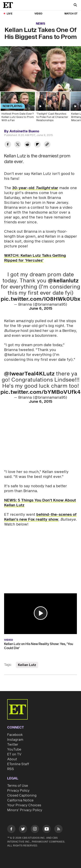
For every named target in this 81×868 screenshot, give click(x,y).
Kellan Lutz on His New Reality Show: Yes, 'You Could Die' (39, 646)
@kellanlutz (63, 281)
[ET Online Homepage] (9, 5)
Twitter (13, 745)
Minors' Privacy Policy (25, 810)
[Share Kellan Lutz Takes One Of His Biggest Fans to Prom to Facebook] (8, 145)
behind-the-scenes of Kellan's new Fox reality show (40, 517)
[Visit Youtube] (47, 830)
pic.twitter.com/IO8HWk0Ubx (40, 299)
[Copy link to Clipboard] (47, 145)
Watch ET (71, 14)
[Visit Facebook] (11, 830)
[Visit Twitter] (23, 830)
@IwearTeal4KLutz (29, 374)
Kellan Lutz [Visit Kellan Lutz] (27, 665)
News (40, 24)
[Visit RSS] (58, 830)
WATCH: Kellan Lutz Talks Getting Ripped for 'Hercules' (35, 258)
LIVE (10, 14)
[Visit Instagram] (35, 830)
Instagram (15, 740)
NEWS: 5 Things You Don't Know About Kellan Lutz (40, 503)
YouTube (14, 749)
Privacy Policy (18, 791)
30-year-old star (35, 188)
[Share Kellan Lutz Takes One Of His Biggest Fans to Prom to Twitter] (18, 145)
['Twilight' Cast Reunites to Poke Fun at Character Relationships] (52, 108)
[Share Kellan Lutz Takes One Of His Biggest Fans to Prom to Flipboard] (37, 145)
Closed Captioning (22, 796)
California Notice (20, 800)
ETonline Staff (18, 764)
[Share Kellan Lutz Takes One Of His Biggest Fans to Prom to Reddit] (27, 145)
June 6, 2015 (41, 309)
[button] (41, 613)
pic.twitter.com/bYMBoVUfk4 (40, 392)
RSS (11, 769)
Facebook (15, 735)
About (12, 759)
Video (38, 14)
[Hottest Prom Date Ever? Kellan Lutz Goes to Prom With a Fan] (17, 108)
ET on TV (14, 754)
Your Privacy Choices (24, 805)
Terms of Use (18, 786)
